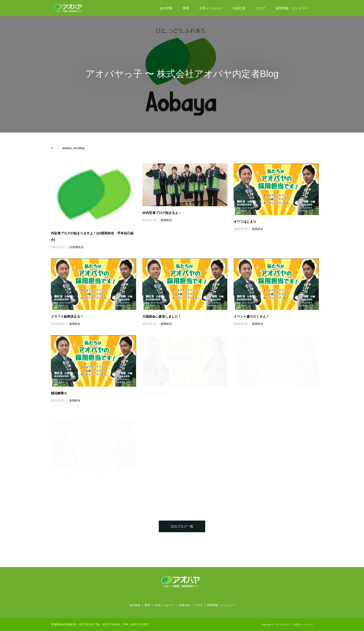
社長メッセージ (211, 8)
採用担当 (166, 220)
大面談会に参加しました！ (162, 316)
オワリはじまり (245, 222)
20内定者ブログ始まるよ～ (162, 213)
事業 (186, 8)
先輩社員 (239, 8)
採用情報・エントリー (292, 8)
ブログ (260, 8)
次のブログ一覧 (182, 526)
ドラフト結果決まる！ (67, 316)
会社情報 (166, 8)
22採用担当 (76, 247)
